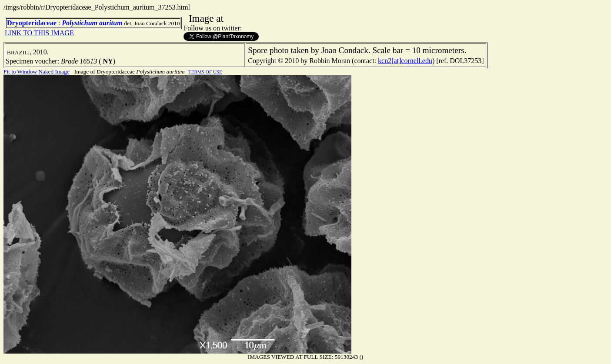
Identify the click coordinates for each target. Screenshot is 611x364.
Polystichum (80, 23)
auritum (111, 23)
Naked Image (54, 72)
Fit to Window (20, 72)
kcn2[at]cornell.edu (405, 61)
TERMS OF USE (205, 72)
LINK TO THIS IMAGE (39, 33)
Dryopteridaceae (32, 23)
